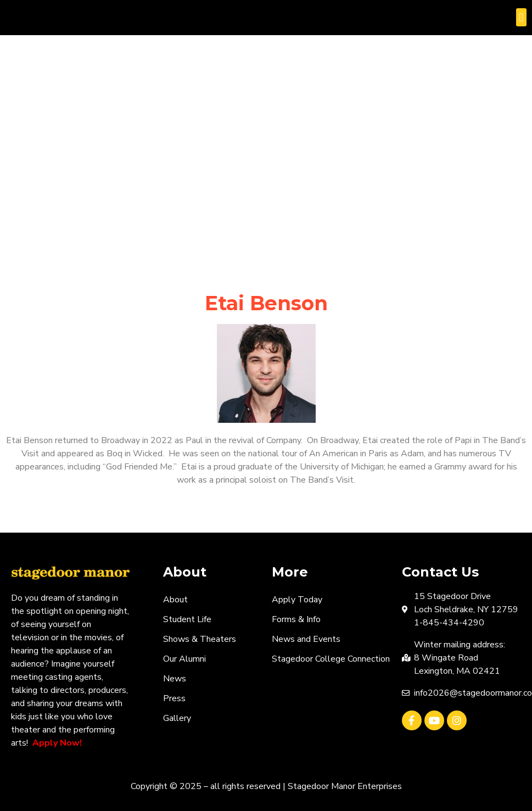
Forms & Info (296, 619)
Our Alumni (184, 659)
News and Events (306, 639)
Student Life (187, 619)
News (175, 679)
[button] (521, 17)
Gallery (177, 718)
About (175, 600)
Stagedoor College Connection (331, 659)
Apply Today (297, 600)
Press (174, 698)
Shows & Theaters (200, 639)
